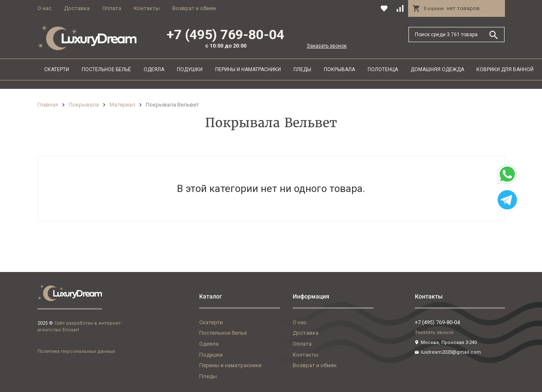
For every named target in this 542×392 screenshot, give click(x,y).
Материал (122, 105)
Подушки (190, 69)
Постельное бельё (106, 69)
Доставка (77, 8)
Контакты (147, 8)
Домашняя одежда (437, 69)
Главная (48, 105)
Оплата (112, 8)
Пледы (302, 69)
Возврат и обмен (194, 8)
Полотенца (383, 69)
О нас (44, 8)
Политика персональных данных (76, 351)
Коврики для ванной (505, 69)
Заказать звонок (327, 46)
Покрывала (339, 69)
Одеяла (154, 69)
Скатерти (57, 69)
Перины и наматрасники (248, 69)
